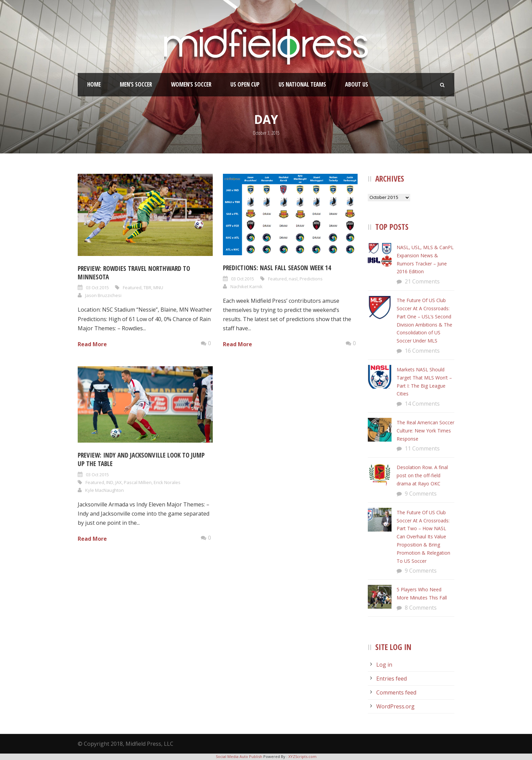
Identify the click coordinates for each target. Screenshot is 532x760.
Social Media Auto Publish (239, 756)
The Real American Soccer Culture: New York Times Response (425, 431)
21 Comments (422, 281)
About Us (357, 84)
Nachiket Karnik (246, 286)
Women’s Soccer (191, 84)
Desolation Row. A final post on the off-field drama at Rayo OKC (422, 475)
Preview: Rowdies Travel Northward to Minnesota (134, 273)
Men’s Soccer (136, 84)
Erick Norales (167, 482)
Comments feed (396, 692)
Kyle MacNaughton (104, 490)
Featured (132, 288)
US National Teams (302, 84)
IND (110, 482)
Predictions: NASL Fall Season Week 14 (277, 268)
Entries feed (392, 679)
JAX (119, 482)
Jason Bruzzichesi (103, 295)
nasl (293, 279)
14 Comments (422, 404)
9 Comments (421, 494)
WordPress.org (395, 706)
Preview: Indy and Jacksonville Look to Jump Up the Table (141, 459)
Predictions (311, 279)
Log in (384, 665)
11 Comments (422, 448)
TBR (147, 288)
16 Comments (422, 351)
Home (94, 84)
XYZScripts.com (302, 756)
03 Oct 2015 (97, 288)
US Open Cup (245, 84)
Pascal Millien (138, 482)
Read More (92, 344)
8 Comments (421, 608)
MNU (158, 288)
